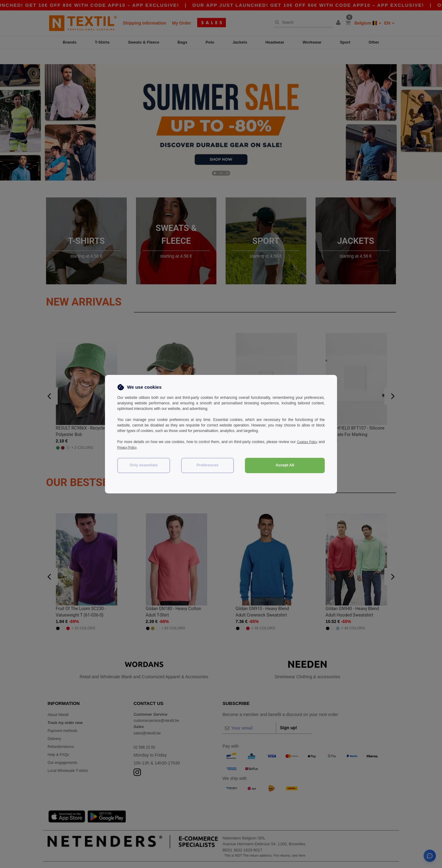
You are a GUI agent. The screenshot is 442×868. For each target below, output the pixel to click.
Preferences (207, 465)
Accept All (285, 465)
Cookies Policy (312, 442)
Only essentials (144, 465)
